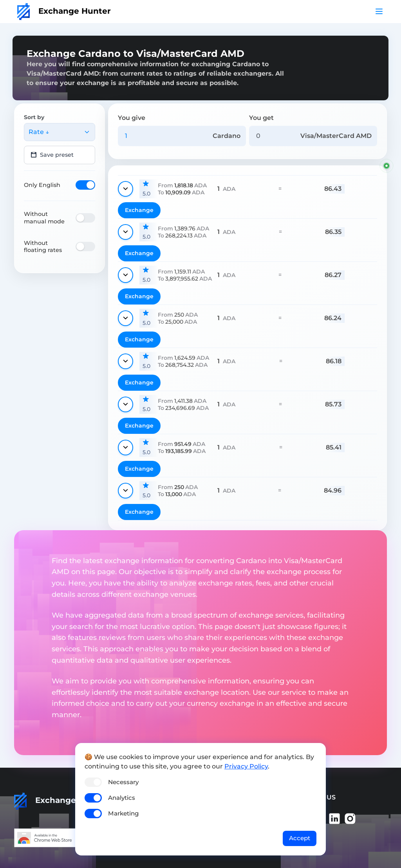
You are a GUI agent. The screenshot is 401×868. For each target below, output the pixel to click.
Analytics (122, 798)
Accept (300, 838)
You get (261, 118)
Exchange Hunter (64, 11)
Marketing (123, 813)
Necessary (123, 782)
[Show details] (126, 189)
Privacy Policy (246, 766)
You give (132, 118)
